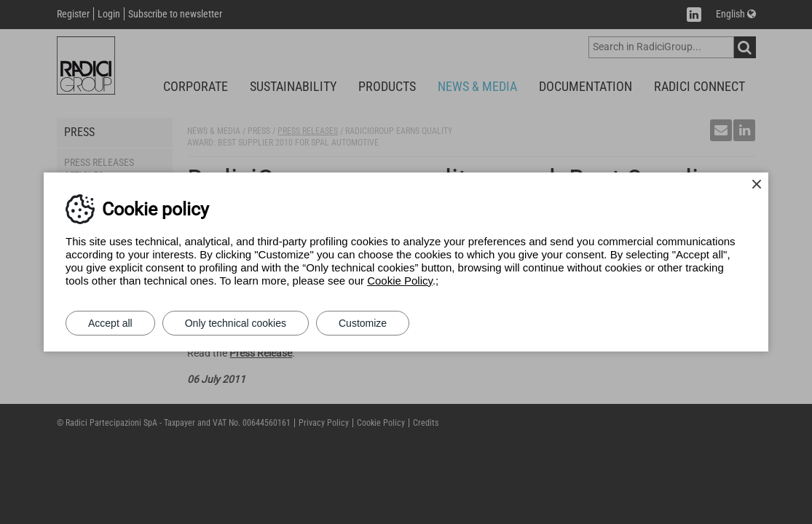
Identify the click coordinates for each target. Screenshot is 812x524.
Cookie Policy (400, 281)
